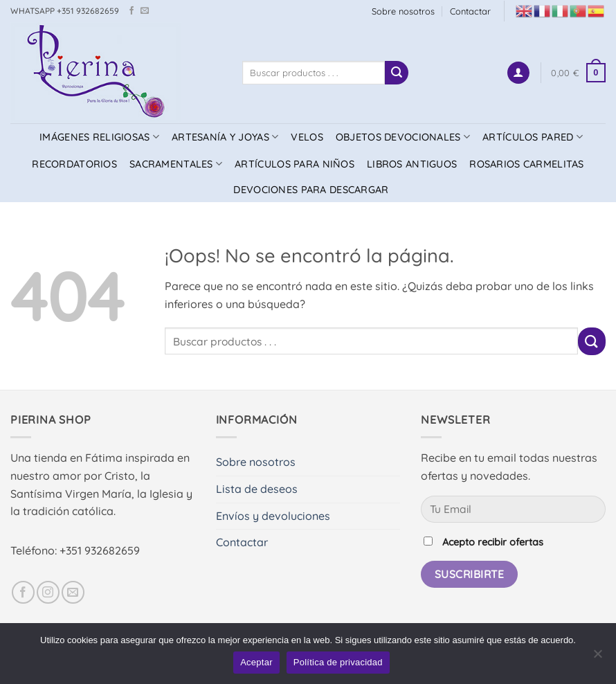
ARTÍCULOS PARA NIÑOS (295, 164)
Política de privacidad (338, 662)
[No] (597, 658)
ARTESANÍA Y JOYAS (225, 137)
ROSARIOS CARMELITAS (526, 164)
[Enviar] (397, 73)
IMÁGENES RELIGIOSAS (99, 137)
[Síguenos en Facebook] (132, 11)
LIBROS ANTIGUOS (412, 164)
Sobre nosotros (403, 11)
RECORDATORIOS (74, 164)
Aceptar (256, 662)
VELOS (307, 137)
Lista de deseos (257, 489)
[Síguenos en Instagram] (48, 592)
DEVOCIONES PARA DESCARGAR (311, 190)
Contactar (470, 11)
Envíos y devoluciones (273, 516)
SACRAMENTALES (176, 164)
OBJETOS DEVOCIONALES (403, 137)
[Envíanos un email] (145, 11)
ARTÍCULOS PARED (533, 137)
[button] (518, 73)
